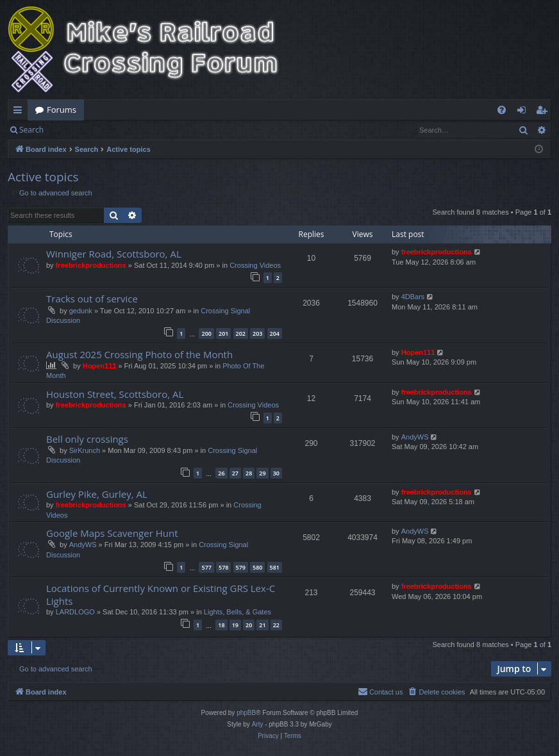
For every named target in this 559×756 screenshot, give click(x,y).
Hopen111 (100, 366)
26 (221, 473)
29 (262, 473)
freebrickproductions (91, 265)
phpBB (246, 713)
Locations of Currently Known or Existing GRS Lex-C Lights (161, 594)
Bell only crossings (87, 439)
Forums (62, 110)
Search (31, 130)
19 (235, 625)
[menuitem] (502, 110)
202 (241, 333)
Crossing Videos (255, 265)
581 (275, 567)
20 (249, 625)
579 (241, 567)
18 (221, 625)
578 (223, 567)
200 (206, 333)
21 (262, 625)
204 (275, 333)
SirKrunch (85, 450)
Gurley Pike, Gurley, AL (97, 494)
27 (235, 473)
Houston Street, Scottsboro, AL (115, 394)
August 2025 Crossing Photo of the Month (139, 354)
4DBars (413, 297)
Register (114, 130)
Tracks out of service (92, 299)
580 (257, 567)
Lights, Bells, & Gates (238, 612)
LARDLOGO (75, 612)
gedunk (81, 311)
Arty (258, 724)
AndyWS (415, 437)
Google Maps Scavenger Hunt (112, 533)
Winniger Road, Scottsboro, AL (114, 254)
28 (249, 473)
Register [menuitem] (544, 112)
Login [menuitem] (524, 112)
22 (276, 625)
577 (206, 567)
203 (257, 333)
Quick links (20, 112)
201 (223, 333)
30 (276, 473)
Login (72, 130)
